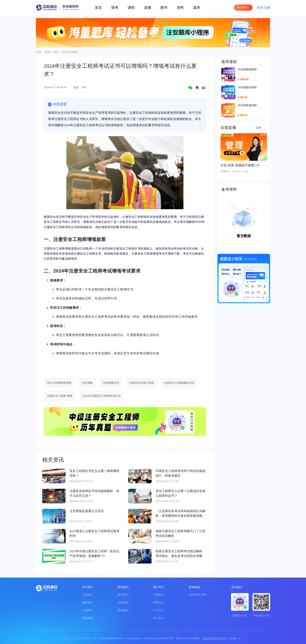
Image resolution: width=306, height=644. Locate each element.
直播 (148, 8)
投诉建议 (123, 610)
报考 (115, 8)
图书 (164, 8)
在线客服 (123, 603)
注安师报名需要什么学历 (87, 511)
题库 (197, 8)
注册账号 (159, 595)
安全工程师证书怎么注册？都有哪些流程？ (94, 473)
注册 (267, 7)
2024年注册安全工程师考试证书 (101, 396)
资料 (180, 8)
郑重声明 (87, 618)
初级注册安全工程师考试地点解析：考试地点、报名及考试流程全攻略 (181, 554)
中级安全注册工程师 (141, 383)
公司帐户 (87, 610)
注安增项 (87, 383)
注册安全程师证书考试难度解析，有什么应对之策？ (94, 493)
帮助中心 (159, 603)
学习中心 (243, 7)
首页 (98, 8)
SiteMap (233, 638)
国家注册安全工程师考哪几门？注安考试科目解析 (181, 533)
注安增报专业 (111, 383)
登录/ (260, 7)
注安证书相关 (70, 52)
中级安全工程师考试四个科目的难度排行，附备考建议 (181, 473)
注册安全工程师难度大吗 (179, 383)
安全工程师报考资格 (59, 383)
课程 (131, 8)
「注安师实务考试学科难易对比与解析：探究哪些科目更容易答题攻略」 (181, 513)
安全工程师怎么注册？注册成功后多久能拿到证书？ (181, 493)
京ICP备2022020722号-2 (215, 638)
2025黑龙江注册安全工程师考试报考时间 (94, 533)
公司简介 (87, 595)
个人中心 (159, 610)
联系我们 (123, 595)
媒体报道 (87, 603)
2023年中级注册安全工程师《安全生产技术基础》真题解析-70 (94, 554)
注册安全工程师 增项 (60, 396)
